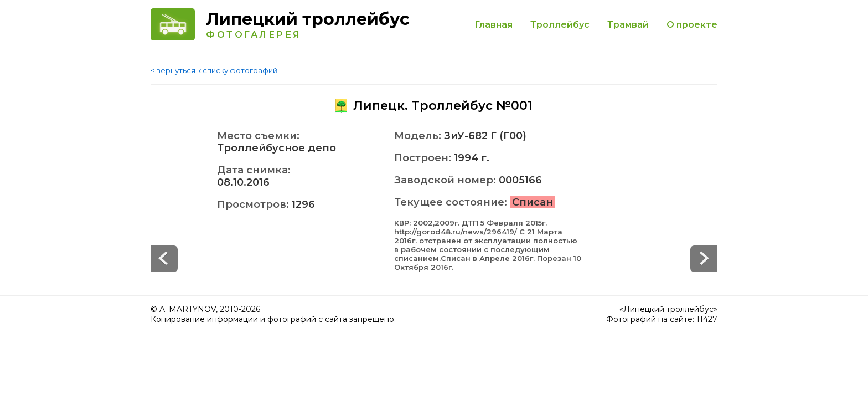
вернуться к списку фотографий (217, 70)
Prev (704, 259)
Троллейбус (560, 25)
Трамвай (628, 25)
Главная (494, 25)
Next (164, 259)
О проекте (692, 25)
